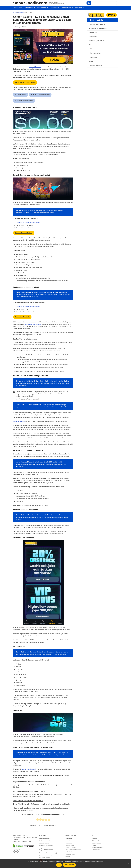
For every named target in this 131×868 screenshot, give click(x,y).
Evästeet (94, 844)
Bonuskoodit (17, 7)
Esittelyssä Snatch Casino (97, 24)
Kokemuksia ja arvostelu (96, 40)
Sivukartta (94, 838)
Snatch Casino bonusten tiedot (98, 28)
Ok (59, 865)
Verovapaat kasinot (71, 846)
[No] (129, 864)
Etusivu (15, 12)
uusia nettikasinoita (35, 66)
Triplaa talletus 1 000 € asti (24, 232)
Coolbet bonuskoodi (45, 840)
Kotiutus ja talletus (94, 44)
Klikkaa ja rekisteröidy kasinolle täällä (28, 306)
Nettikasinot (54, 7)
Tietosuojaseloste (96, 842)
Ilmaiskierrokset (94, 32)
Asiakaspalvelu (93, 48)
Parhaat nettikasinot (71, 851)
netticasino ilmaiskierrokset (33, 324)
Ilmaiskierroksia (66, 7)
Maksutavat (79, 7)
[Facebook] (17, 852)
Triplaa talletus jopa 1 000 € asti (25, 82)
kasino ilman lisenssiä (29, 768)
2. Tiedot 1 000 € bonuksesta (40, 94)
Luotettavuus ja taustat (96, 65)
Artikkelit (68, 855)
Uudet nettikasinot (70, 853)
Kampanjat (92, 61)
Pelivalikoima (93, 56)
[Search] (89, 3)
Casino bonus (69, 840)
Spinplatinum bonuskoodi (46, 844)
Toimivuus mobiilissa (95, 52)
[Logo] (30, 3)
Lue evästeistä (69, 865)
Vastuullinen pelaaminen (98, 846)
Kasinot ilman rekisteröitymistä (74, 849)
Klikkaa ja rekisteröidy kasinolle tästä (28, 222)
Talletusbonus (29, 7)
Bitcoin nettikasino (19, 421)
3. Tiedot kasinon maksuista (24, 100)
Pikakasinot (69, 842)
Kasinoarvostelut (96, 849)
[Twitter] (15, 852)
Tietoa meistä (95, 840)
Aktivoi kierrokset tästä (22, 316)
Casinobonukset (42, 7)
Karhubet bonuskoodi (45, 838)
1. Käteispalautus (21, 94)
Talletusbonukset (70, 844)
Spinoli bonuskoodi (44, 842)
